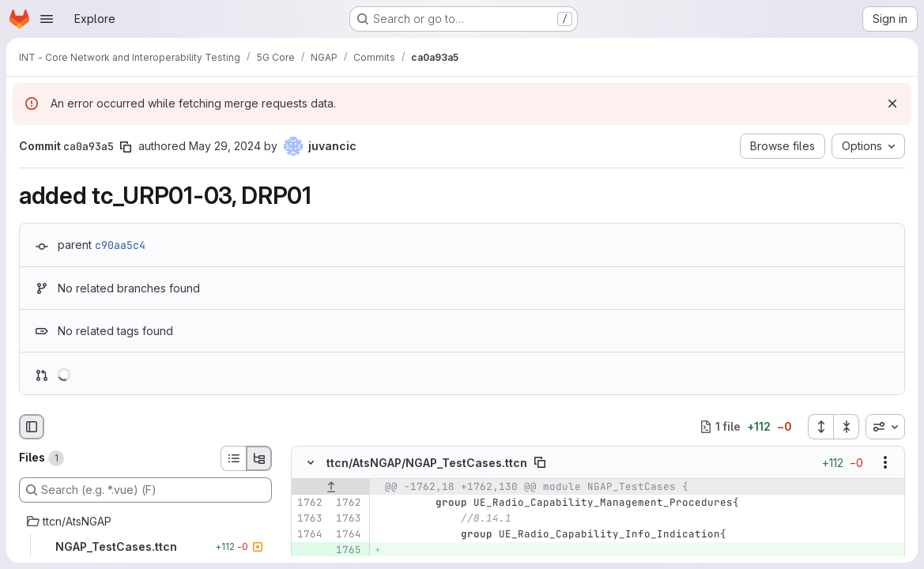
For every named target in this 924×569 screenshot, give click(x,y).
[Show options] (885, 462)
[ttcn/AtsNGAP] (145, 522)
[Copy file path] (540, 462)
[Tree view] (259, 458)
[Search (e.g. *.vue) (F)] (145, 490)
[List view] (233, 458)
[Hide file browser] (32, 427)
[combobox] (885, 427)
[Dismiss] (892, 104)
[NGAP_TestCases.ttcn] (145, 547)
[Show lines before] (331, 487)
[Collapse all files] (847, 427)
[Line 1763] (309, 518)
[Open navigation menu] (47, 19)
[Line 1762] (309, 503)
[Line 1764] (309, 534)
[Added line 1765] (348, 550)
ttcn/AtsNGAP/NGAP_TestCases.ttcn (427, 463)
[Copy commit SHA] (126, 147)
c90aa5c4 (120, 245)
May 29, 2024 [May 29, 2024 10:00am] (225, 146)
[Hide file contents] (311, 462)
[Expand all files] (820, 427)
